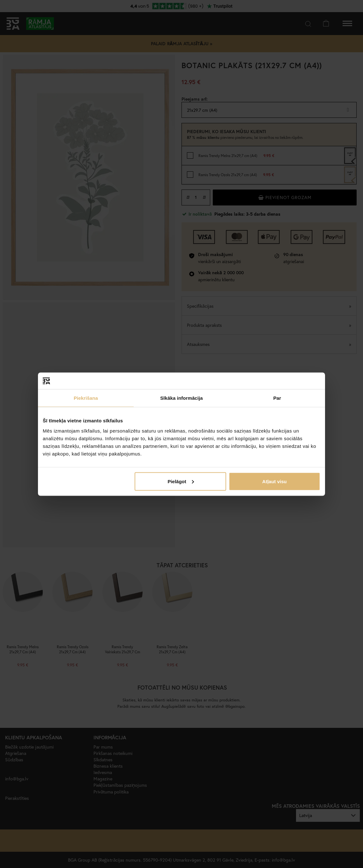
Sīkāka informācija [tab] (181, 398)
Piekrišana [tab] (86, 398)
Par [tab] (277, 398)
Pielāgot (181, 481)
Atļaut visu (274, 481)
